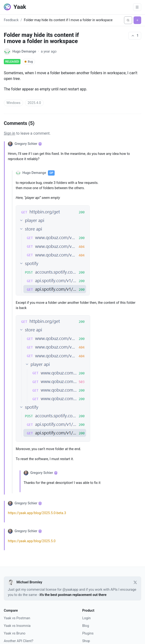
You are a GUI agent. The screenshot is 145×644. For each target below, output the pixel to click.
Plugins (88, 633)
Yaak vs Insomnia (17, 626)
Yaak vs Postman (17, 618)
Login (87, 618)
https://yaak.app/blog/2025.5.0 (32, 541)
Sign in (10, 133)
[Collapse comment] (6, 318)
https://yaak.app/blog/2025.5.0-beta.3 (37, 513)
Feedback (11, 20)
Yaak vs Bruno (15, 633)
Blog (86, 626)
